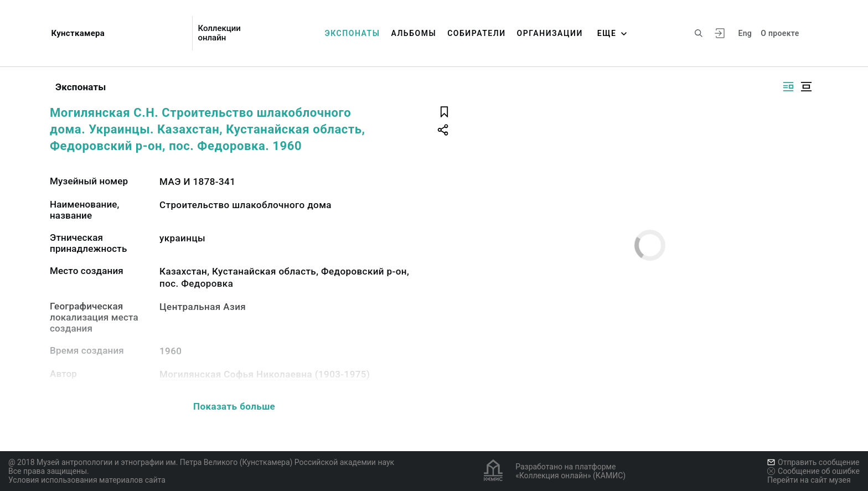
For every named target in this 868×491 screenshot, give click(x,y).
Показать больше (234, 406)
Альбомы (414, 33)
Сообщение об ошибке (813, 471)
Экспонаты (353, 33)
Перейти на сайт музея (809, 480)
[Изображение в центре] (806, 87)
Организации (550, 33)
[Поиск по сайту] (699, 33)
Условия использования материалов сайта (87, 480)
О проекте (780, 33)
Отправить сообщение (813, 462)
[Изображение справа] (788, 87)
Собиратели (476, 33)
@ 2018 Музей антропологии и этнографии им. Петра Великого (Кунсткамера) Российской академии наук (201, 462)
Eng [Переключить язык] (745, 33)
